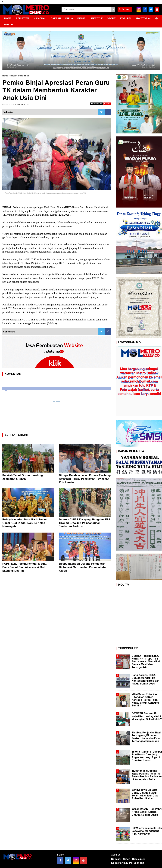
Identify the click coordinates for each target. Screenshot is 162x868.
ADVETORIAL (143, 18)
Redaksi (116, 859)
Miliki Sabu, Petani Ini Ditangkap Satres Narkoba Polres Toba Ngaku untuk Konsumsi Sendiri (146, 700)
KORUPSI (126, 18)
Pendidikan (23, 76)
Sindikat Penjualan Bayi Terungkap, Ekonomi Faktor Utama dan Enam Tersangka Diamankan (146, 737)
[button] (156, 17)
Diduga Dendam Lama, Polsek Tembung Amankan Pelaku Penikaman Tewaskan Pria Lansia (85, 479)
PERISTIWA (23, 18)
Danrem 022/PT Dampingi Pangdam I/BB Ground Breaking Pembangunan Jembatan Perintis (85, 523)
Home (5, 76)
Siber (127, 859)
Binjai (13, 76)
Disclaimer (139, 859)
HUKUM (9, 24)
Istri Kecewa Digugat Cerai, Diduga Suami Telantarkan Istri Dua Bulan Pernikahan (145, 794)
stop (107, 104)
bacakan (96, 104)
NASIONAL (40, 18)
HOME (8, 18)
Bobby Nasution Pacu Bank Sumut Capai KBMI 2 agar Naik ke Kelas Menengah (25, 523)
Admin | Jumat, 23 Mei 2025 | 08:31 (16, 104)
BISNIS (81, 18)
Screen (125, 9)
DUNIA (69, 18)
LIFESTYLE (96, 18)
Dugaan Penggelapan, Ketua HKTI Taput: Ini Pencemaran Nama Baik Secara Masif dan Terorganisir (146, 662)
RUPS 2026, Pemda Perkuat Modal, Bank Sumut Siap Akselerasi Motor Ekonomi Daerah (25, 567)
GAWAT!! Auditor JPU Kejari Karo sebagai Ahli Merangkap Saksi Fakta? (147, 716)
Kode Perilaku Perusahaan (128, 863)
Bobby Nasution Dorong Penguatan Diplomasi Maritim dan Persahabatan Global (83, 567)
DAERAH (56, 18)
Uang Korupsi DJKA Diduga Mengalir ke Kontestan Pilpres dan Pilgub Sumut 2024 (145, 679)
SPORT (111, 18)
